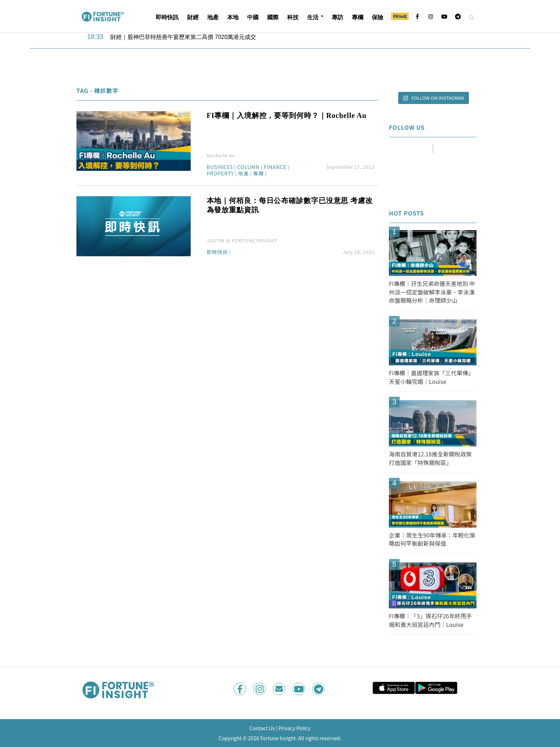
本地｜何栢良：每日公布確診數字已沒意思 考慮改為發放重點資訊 (290, 205)
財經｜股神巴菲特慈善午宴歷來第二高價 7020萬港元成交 (183, 37)
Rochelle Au (221, 155)
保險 (377, 17)
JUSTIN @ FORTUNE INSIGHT (242, 240)
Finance (275, 167)
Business (220, 167)
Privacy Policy (294, 728)
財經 (193, 17)
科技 (293, 17)
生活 (313, 17)
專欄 (357, 17)
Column (248, 167)
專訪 (337, 17)
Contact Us (262, 728)
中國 (253, 17)
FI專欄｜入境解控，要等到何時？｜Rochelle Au (287, 115)
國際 (273, 17)
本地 (233, 17)
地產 (213, 17)
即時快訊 (167, 17)
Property (221, 174)
